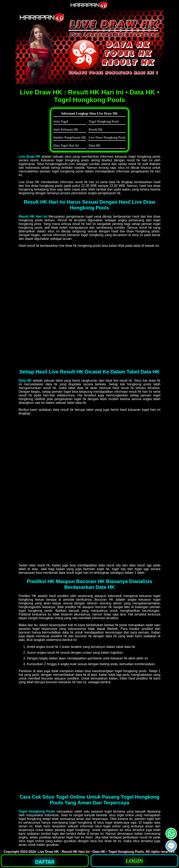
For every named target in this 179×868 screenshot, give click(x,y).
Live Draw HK (30, 157)
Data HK (25, 381)
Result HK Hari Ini (33, 216)
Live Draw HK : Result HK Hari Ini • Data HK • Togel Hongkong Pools (91, 852)
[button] (171, 846)
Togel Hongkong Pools (37, 811)
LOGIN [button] (134, 861)
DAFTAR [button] (45, 862)
